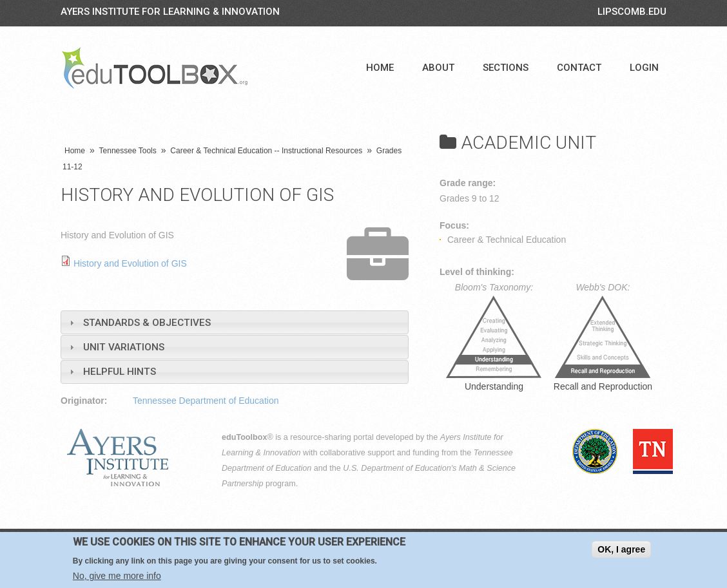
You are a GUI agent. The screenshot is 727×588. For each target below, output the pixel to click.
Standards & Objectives (147, 323)
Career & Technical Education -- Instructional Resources (266, 151)
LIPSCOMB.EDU (632, 12)
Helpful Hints (120, 372)
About (438, 68)
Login (644, 68)
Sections (506, 68)
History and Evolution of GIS (130, 263)
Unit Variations (124, 347)
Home (380, 68)
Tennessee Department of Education (206, 401)
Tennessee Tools (128, 151)
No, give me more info (117, 576)
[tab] (235, 322)
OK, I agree (621, 549)
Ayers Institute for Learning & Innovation (170, 12)
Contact (579, 68)
